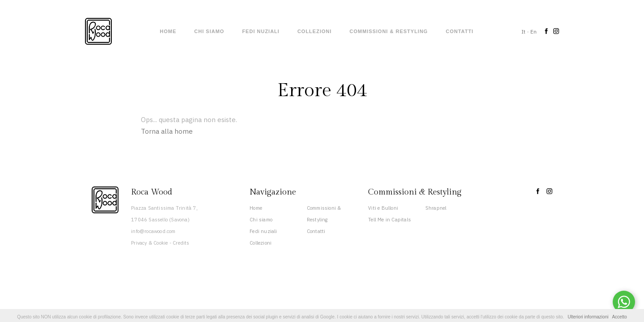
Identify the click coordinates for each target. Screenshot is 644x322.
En (534, 32)
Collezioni (315, 31)
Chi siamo (209, 31)
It (523, 32)
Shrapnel (436, 208)
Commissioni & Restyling (389, 31)
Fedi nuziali (261, 31)
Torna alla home (167, 131)
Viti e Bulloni (383, 208)
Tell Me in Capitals (390, 220)
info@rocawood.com (153, 231)
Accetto (619, 317)
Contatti (460, 31)
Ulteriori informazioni (588, 317)
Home (168, 31)
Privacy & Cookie (149, 243)
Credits (181, 243)
